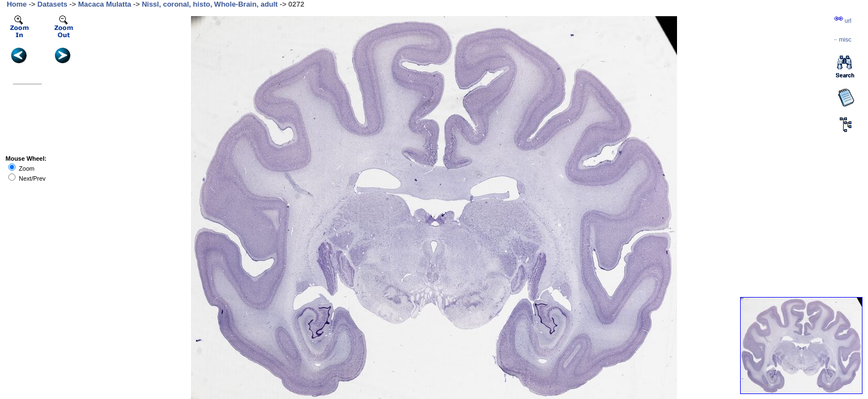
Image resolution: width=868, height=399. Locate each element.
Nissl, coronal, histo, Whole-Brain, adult (210, 4)
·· (843, 39)
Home (17, 4)
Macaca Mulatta (105, 4)
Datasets (53, 4)
